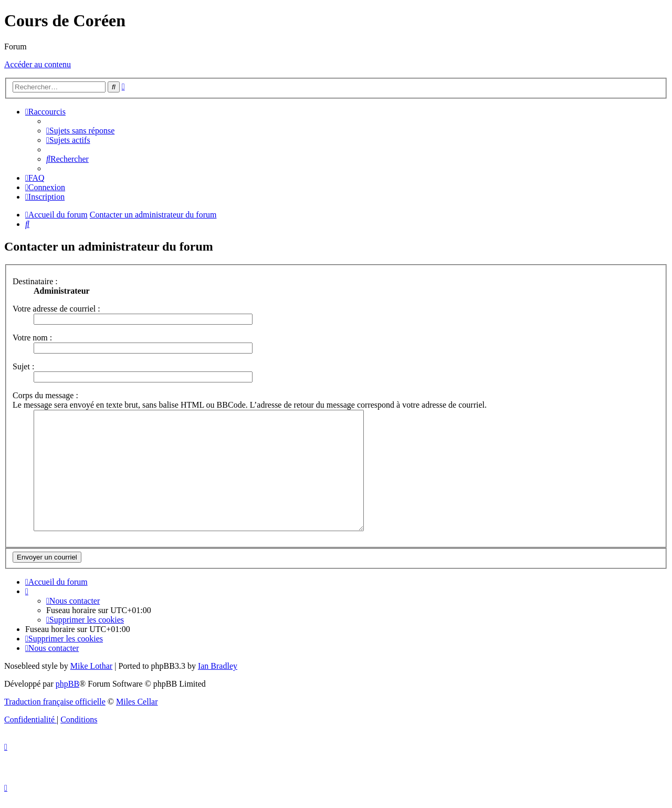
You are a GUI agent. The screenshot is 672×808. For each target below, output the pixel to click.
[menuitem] (80, 131)
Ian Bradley (218, 677)
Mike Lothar (91, 677)
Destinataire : (35, 281)
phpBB (67, 695)
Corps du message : (45, 395)
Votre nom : (32, 338)
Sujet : (23, 366)
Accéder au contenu (38, 64)
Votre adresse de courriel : (56, 309)
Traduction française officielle (55, 713)
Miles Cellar (137, 713)
